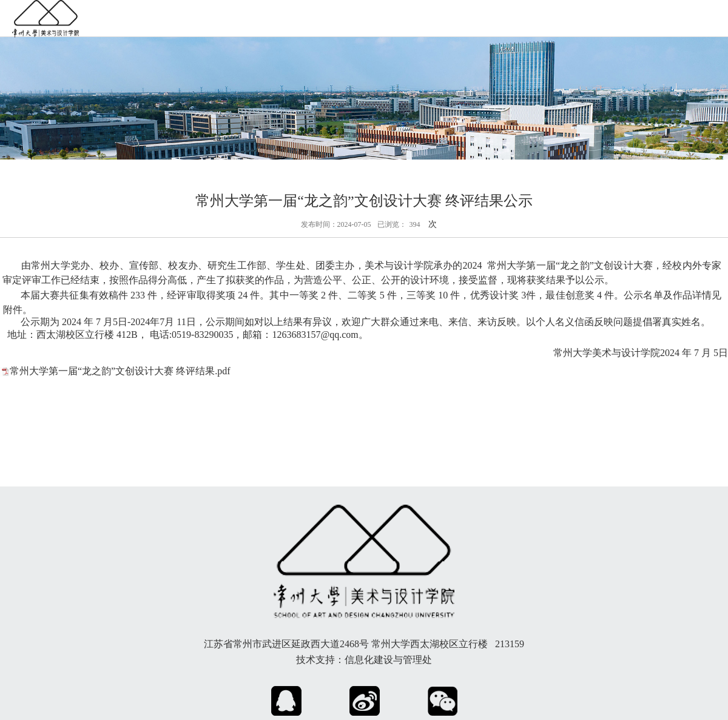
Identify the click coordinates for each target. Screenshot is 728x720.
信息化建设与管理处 (388, 660)
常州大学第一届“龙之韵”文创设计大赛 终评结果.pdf (120, 371)
